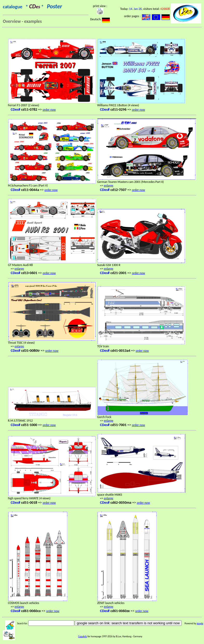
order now (49, 110)
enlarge (108, 185)
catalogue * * (32, 7)
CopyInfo (83, 636)
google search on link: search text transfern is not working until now (128, 623)
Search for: (22, 623)
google (200, 623)
